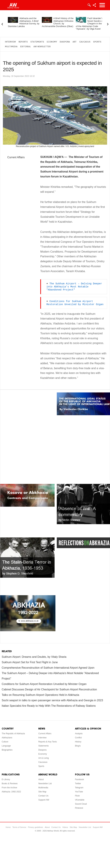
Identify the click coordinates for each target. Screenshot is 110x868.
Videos (65, 827)
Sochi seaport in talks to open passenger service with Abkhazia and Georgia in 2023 (52, 700)
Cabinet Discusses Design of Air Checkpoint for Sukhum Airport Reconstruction (49, 689)
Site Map (42, 792)
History (78, 742)
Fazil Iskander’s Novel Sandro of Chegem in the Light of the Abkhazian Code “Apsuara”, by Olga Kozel (91, 24)
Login (89, 5)
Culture (5, 742)
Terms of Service (19, 827)
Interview (10, 42)
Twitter (78, 784)
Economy (52, 42)
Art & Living (43, 758)
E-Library (6, 779)
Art (75, 42)
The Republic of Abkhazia (13, 734)
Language (6, 746)
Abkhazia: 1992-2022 (11, 792)
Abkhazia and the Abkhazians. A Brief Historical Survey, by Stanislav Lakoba (24, 22)
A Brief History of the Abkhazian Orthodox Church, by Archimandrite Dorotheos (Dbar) (58, 22)
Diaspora (65, 42)
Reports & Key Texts (48, 742)
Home (8, 827)
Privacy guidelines (36, 827)
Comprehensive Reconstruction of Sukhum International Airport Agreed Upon (48, 668)
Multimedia (11, 47)
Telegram (79, 788)
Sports (97, 42)
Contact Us (43, 796)
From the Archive (9, 788)
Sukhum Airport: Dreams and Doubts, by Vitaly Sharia (34, 657)
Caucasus (85, 42)
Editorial (26, 47)
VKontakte (80, 800)
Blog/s (78, 746)
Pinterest (79, 808)
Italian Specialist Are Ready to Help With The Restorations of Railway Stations (49, 706)
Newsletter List (45, 784)
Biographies (7, 750)
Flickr (77, 796)
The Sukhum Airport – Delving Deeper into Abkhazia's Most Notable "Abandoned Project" (75, 287)
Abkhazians (7, 738)
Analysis (79, 734)
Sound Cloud (81, 804)
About (41, 779)
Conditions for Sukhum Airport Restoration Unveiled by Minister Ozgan (44, 684)
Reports (23, 42)
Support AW (44, 800)
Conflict (78, 738)
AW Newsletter (42, 47)
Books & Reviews (10, 784)
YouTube (79, 792)
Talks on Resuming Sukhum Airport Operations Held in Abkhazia (40, 695)
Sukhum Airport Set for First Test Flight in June (30, 662)
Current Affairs (16, 157)
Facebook (79, 779)
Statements (37, 42)
